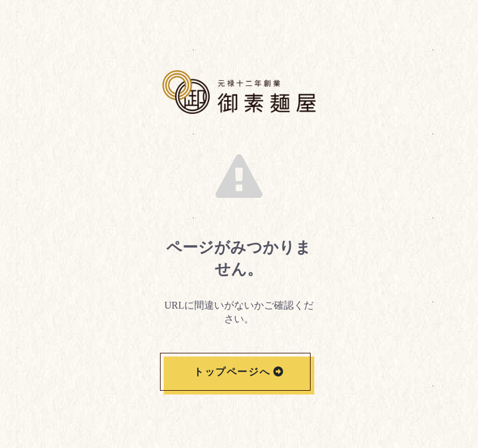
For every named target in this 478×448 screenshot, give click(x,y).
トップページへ (232, 372)
